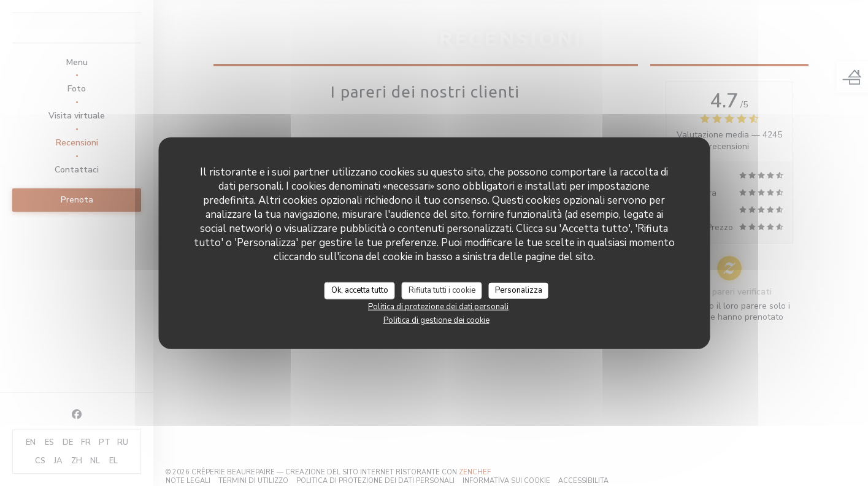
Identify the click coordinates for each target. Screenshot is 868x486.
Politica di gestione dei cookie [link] (436, 320)
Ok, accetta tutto (360, 290)
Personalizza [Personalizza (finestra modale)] (519, 290)
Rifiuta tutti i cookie (442, 290)
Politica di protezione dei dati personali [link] (438, 306)
